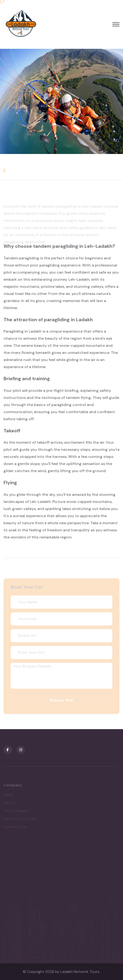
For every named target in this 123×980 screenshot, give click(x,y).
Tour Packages (16, 812)
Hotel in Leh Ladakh (20, 820)
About (9, 804)
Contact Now (15, 828)
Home (8, 796)
